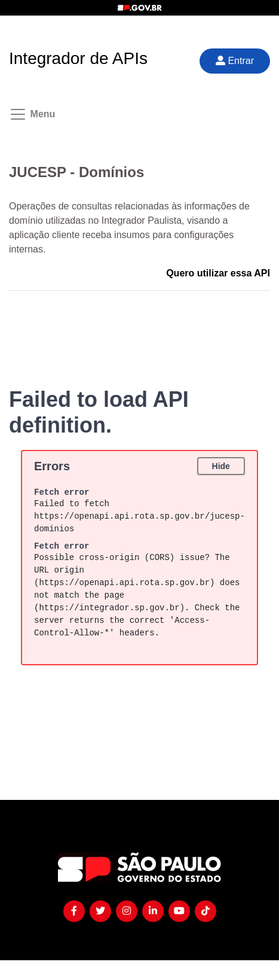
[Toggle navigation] (27, 114)
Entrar (235, 61)
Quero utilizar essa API (218, 273)
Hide (220, 466)
